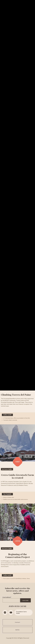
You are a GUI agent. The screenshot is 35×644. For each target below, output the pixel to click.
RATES (18, 630)
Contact (17, 622)
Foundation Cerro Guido (21, 612)
